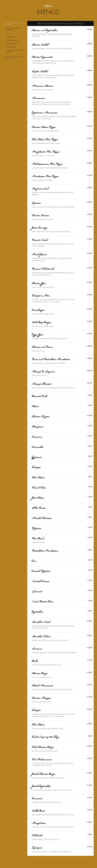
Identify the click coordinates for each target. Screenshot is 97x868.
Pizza (8, 33)
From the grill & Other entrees (13, 29)
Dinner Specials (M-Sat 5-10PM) (15, 58)
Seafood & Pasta (12, 44)
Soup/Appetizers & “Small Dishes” (14, 51)
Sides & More (10, 47)
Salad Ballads (11, 37)
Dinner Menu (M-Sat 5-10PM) (15, 24)
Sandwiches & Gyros (13, 40)
